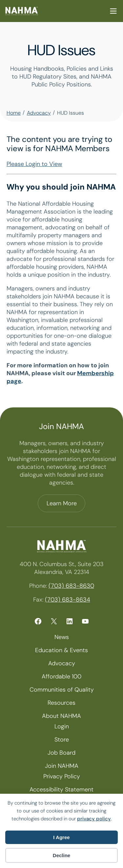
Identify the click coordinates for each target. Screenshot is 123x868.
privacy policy (94, 819)
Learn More (62, 503)
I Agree (61, 837)
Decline (61, 855)
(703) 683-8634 (68, 600)
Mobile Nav (113, 11)
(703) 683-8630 (71, 586)
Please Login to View (34, 164)
